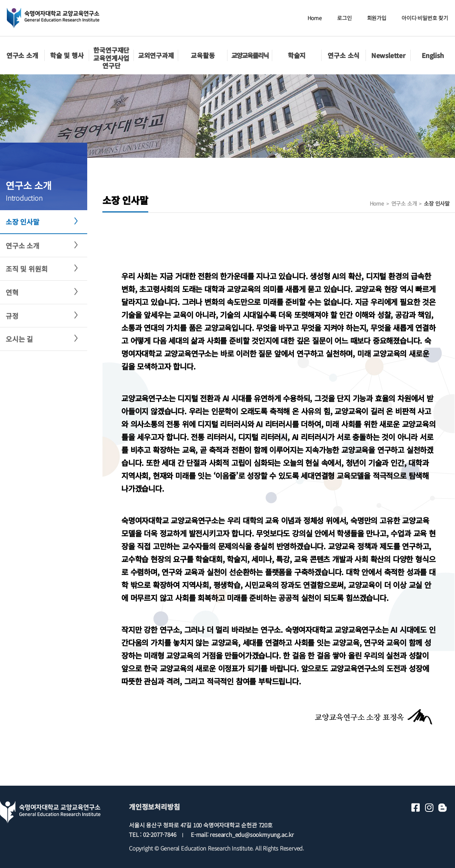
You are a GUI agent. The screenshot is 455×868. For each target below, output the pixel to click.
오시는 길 (19, 339)
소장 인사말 (23, 222)
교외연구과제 (156, 55)
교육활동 (203, 55)
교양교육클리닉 (250, 55)
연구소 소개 (22, 55)
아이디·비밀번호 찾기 (425, 18)
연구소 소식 (344, 55)
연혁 (12, 292)
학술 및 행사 (67, 55)
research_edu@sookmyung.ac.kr (252, 834)
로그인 (344, 18)
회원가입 (377, 18)
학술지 (297, 55)
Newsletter (388, 55)
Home (315, 18)
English (433, 55)
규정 (12, 316)
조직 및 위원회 (27, 269)
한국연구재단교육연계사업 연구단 (111, 58)
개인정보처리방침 (154, 807)
